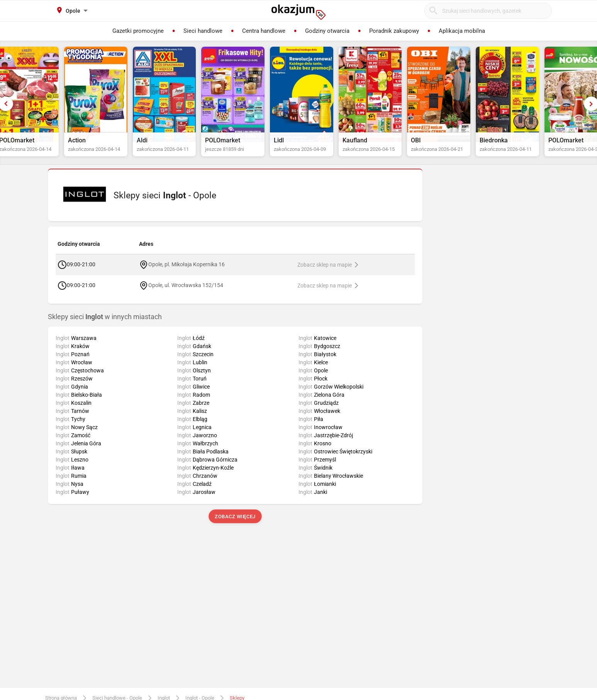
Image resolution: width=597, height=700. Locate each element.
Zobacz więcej (235, 524)
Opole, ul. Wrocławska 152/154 (186, 292)
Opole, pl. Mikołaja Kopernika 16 (187, 271)
